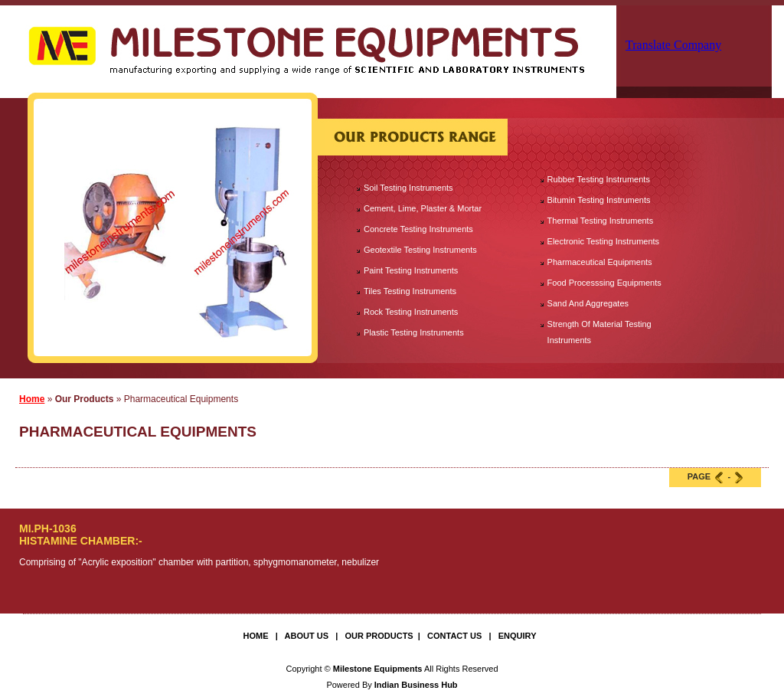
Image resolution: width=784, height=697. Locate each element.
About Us (307, 636)
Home (32, 399)
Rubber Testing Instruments (599, 179)
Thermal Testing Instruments (601, 221)
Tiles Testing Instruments (410, 291)
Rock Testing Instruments (411, 312)
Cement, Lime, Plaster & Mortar (423, 208)
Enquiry (518, 636)
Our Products (379, 636)
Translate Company (673, 45)
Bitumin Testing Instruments (599, 200)
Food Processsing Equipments (604, 283)
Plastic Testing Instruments (414, 332)
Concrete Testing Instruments (418, 229)
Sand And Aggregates (588, 303)
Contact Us (454, 636)
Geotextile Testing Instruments (420, 250)
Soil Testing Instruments (408, 188)
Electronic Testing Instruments (604, 241)
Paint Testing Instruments (411, 270)
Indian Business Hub (416, 685)
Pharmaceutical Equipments (600, 262)
